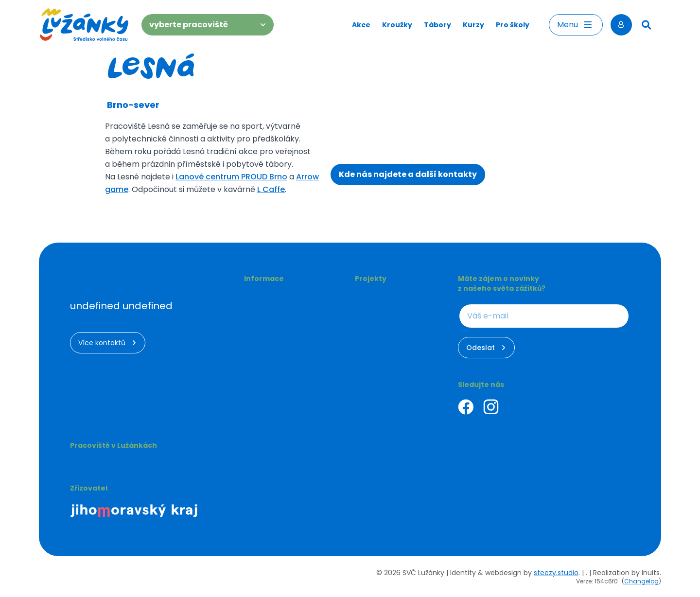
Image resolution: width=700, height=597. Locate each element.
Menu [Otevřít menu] (576, 25)
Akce (361, 25)
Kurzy (473, 25)
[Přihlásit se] (621, 25)
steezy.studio (556, 573)
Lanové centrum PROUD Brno (231, 177)
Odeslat (486, 348)
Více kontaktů (108, 343)
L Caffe (271, 189)
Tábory (437, 25)
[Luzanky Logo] (84, 25)
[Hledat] (647, 25)
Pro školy (513, 25)
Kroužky (397, 25)
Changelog (641, 581)
